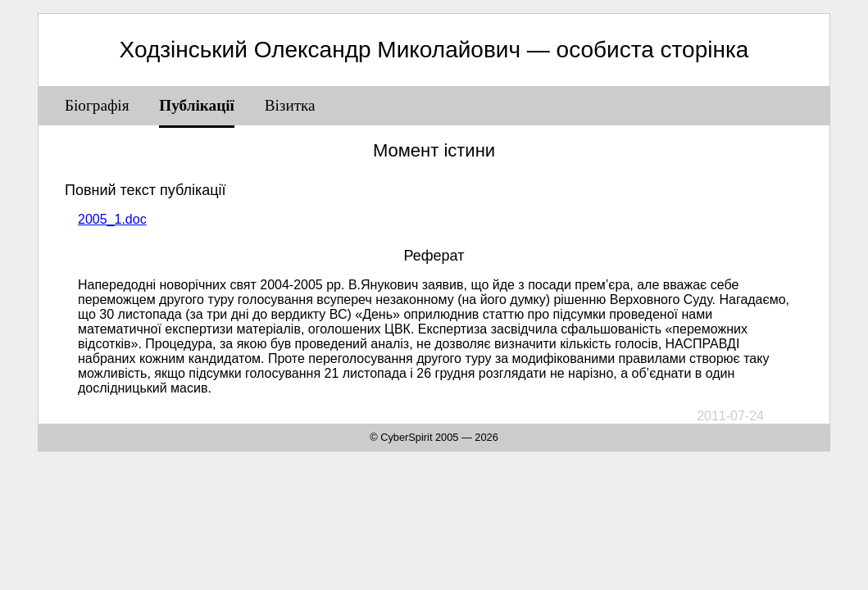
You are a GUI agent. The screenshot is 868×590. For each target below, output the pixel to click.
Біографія (97, 105)
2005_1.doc (112, 219)
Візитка (290, 105)
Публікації (197, 105)
